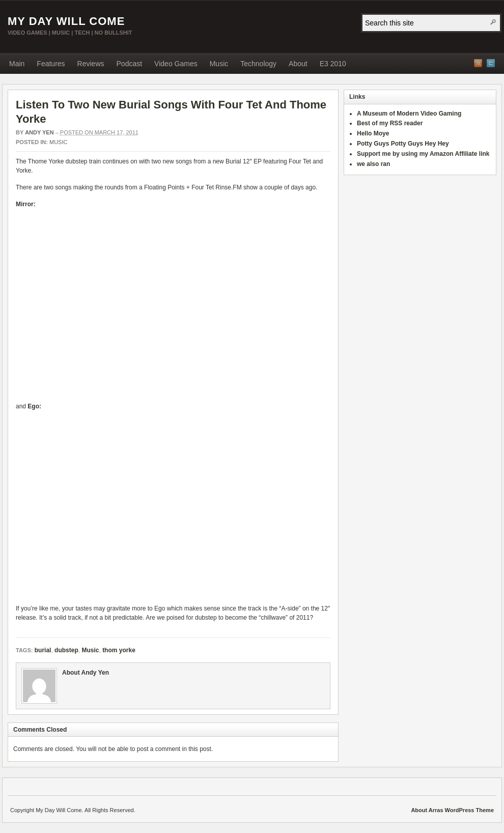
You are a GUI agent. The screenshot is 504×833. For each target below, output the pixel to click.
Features (51, 64)
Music (219, 64)
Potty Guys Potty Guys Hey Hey (403, 144)
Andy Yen (39, 132)
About (298, 64)
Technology (258, 64)
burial (43, 650)
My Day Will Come (66, 21)
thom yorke (119, 650)
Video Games (176, 64)
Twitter (491, 63)
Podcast (130, 64)
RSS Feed (478, 63)
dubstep (66, 650)
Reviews (91, 64)
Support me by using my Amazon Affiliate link (423, 154)
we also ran (373, 164)
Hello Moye (373, 133)
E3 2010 (333, 64)
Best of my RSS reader (390, 123)
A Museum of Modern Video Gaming (409, 114)
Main (17, 64)
